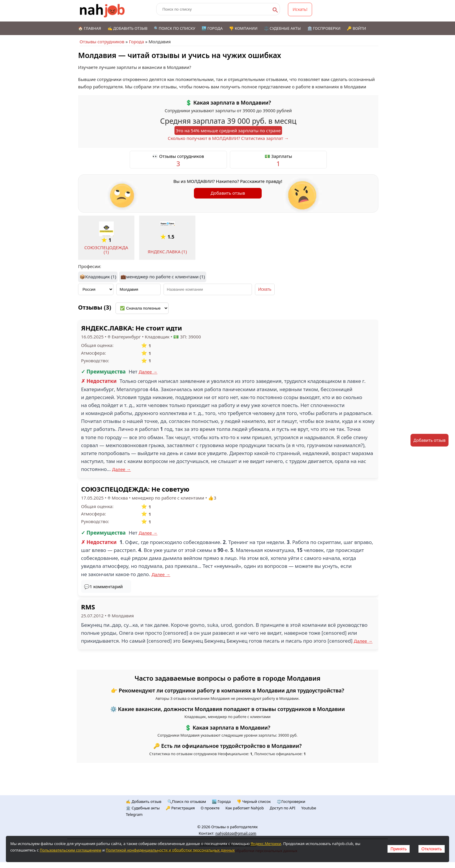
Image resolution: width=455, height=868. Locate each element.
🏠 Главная (90, 28)
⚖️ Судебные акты (282, 28)
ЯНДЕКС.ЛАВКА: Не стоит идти (132, 328)
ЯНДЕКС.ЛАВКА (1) (167, 252)
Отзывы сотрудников (102, 42)
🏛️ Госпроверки (324, 28)
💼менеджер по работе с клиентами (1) (163, 277)
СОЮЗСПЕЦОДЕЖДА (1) (106, 250)
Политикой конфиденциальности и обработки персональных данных (170, 850)
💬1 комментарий (103, 586)
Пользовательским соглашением (71, 850)
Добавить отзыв (228, 193)
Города (136, 42)
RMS (88, 607)
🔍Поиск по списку (174, 28)
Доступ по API (282, 808)
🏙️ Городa (221, 801)
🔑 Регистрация (180, 808)
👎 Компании (243, 28)
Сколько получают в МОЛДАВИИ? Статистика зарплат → (228, 138)
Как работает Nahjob (245, 808)
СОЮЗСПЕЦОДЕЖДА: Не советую (135, 489)
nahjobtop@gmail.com (236, 833)
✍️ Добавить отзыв (128, 28)
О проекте (210, 808)
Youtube (309, 808)
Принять (399, 849)
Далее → (148, 372)
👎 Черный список (254, 801)
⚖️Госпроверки (291, 801)
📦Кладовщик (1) (98, 277)
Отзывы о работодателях (235, 827)
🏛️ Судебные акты (143, 808)
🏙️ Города (212, 28)
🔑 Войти (356, 28)
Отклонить (432, 849)
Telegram (134, 814)
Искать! (300, 9)
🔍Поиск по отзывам (187, 801)
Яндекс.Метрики (266, 844)
